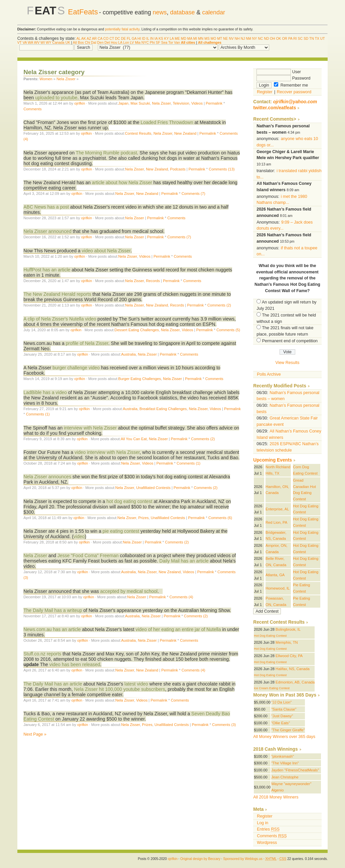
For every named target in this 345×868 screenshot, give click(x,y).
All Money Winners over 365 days (284, 737)
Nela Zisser (66, 79)
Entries (268, 829)
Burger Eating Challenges (140, 379)
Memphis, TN (287, 642)
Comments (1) (38, 414)
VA (25, 43)
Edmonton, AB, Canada (295, 682)
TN (312, 39)
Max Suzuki (140, 103)
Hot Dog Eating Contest (270, 636)
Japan (123, 103)
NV (231, 39)
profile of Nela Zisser (87, 343)
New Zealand (185, 133)
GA (134, 39)
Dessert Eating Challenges (137, 330)
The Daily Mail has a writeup (53, 610)
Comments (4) (181, 597)
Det (107, 43)
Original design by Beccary (200, 859)
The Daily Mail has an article (53, 684)
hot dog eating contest (129, 501)
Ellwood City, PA (289, 656)
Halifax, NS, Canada (293, 669)
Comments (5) (228, 330)
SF (158, 43)
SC (300, 39)
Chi (88, 43)
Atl (75, 43)
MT (220, 39)
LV (132, 43)
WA (30, 43)
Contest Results (138, 133)
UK (68, 43)
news (160, 12)
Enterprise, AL (277, 509)
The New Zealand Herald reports (57, 294)
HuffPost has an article (47, 270)
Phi (152, 43)
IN (152, 39)
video (79, 536)
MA (190, 39)
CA (100, 39)
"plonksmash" (283, 756)
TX (317, 39)
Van (177, 43)
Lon (126, 43)
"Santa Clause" (284, 709)
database (182, 12)
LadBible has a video (45, 392)
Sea (164, 43)
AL (78, 39)
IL (148, 39)
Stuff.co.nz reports (42, 654)
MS (207, 39)
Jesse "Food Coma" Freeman (88, 555)
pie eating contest (121, 531)
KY (166, 39)
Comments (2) (219, 305)
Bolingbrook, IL (288, 629)
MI (195, 39)
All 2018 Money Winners (276, 797)
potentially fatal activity (122, 29)
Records (153, 281)
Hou (114, 43)
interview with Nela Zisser (90, 428)
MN (201, 39)
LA (172, 39)
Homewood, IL (278, 588)
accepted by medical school (129, 591)
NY (254, 39)
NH (237, 39)
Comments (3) (224, 725)
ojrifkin (79, 103)
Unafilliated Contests (153, 488)
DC (117, 39)
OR (285, 39)
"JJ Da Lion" (281, 702)
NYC (145, 43)
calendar (214, 12)
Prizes (143, 518)
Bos (81, 43)
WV (37, 43)
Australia (129, 354)
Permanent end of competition (290, 341)
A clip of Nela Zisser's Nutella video (60, 319)
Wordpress (267, 843)
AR (94, 39)
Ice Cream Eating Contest (272, 688)
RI (295, 39)
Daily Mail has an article (184, 561)
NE (225, 39)
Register (265, 92)
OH (273, 39)
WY (49, 43)
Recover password (294, 92)
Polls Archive (269, 374)
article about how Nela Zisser (122, 182)
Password (283, 78)
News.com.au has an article (52, 629)
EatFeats (83, 12)
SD (306, 39)
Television (181, 103)
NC (260, 39)
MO (214, 39)
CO (106, 39)
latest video (136, 684)
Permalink (214, 103)
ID (144, 39)
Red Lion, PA (276, 522)
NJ (243, 39)
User (279, 72)
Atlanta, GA (275, 575)
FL (129, 39)
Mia (138, 43)
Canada (58, 43)
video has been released (75, 664)
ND (266, 39)
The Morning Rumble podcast (106, 153)
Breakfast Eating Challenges (163, 409)
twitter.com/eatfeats (275, 108)
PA (290, 39)
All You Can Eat (134, 439)
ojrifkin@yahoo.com (295, 102)
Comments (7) (193, 194)
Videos (197, 103)
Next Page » (35, 734)
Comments (32, 109)
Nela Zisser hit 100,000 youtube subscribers (120, 689)
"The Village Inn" (285, 763)
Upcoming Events (273, 460)
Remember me (291, 85)
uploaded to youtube (56, 98)
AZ (89, 39)
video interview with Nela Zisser (107, 452)
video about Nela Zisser (106, 251)
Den (100, 43)
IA (156, 39)
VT (20, 43)
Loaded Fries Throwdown (167, 122)
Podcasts (178, 169)
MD (184, 39)
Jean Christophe (285, 777)
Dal (94, 43)
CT (112, 39)
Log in (263, 823)
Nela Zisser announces (47, 477)
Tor (171, 43)
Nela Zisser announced (47, 231)
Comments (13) (222, 169)
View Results (288, 363)
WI (43, 43)
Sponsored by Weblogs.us (243, 859)
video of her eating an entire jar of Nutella (178, 629)
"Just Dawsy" (282, 716)
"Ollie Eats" (281, 723)
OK (279, 39)
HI (139, 39)
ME (177, 39)
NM (248, 39)
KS (161, 39)
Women (46, 79)
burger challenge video (76, 368)
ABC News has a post (46, 207)
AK (83, 39)
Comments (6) (220, 518)
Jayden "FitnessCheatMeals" (295, 770)
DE (123, 39)
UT (323, 39)
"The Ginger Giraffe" (288, 730)
